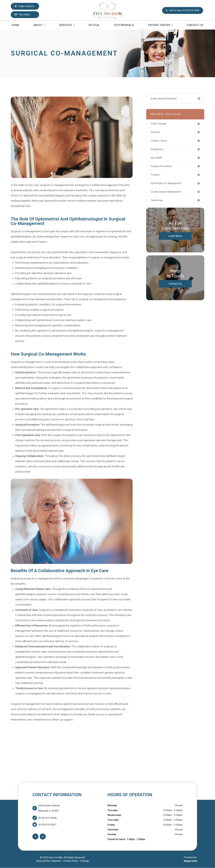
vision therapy (160, 124)
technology (158, 203)
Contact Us (195, 25)
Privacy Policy (71, 861)
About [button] (39, 25)
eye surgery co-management (168, 185)
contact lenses (160, 141)
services (156, 133)
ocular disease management (168, 194)
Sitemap (85, 861)
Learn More (175, 239)
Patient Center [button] (160, 25)
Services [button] (67, 25)
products (156, 177)
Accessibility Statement (49, 861)
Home (15, 25)
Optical (94, 25)
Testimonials (124, 25)
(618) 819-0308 (47, 818)
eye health (157, 159)
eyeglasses (158, 150)
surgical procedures (163, 168)
